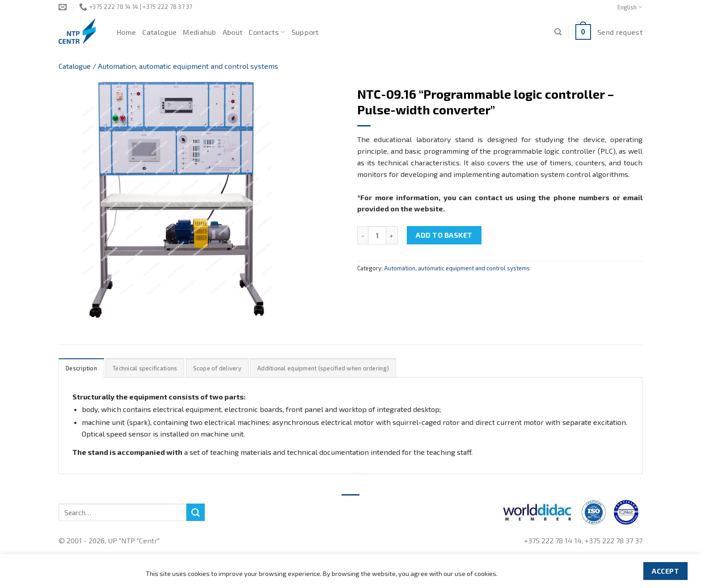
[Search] (558, 32)
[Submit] (195, 512)
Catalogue (159, 32)
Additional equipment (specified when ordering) (323, 368)
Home (126, 32)
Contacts (267, 32)
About (233, 32)
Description (81, 368)
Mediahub (200, 32)
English (630, 7)
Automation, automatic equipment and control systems (188, 66)
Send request (620, 32)
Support (305, 32)
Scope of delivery (217, 368)
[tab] (81, 368)
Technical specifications (145, 368)
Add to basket (444, 235)
